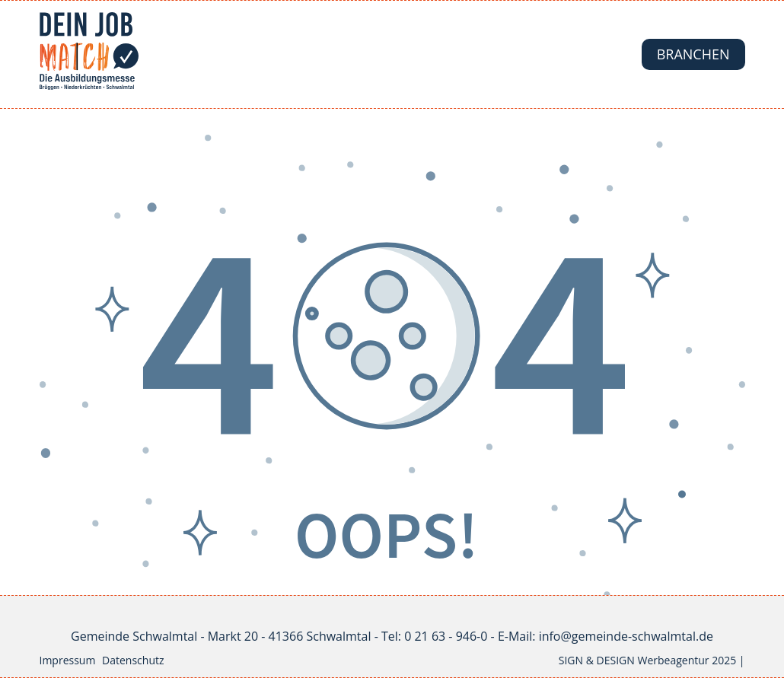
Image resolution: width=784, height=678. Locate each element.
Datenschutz (133, 660)
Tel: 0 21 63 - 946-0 (434, 636)
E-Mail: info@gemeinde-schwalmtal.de (606, 636)
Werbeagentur (673, 660)
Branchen (693, 54)
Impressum (68, 660)
